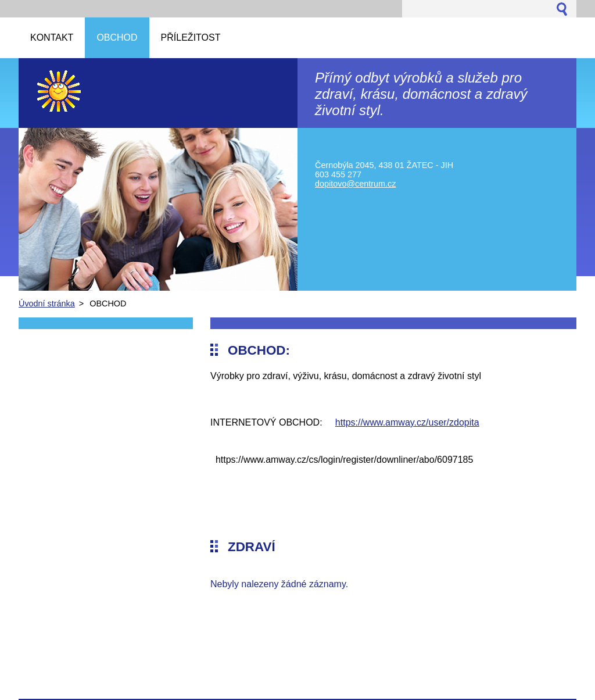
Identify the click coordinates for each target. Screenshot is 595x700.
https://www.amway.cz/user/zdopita (407, 422)
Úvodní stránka (47, 303)
